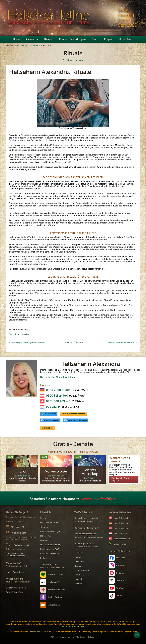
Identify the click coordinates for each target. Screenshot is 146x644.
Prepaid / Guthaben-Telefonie (73, 414)
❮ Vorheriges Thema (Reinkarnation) (27, 343)
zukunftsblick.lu (121, 534)
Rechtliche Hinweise (19, 334)
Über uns (44, 540)
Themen (49, 39)
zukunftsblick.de (121, 523)
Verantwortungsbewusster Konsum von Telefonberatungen (89, 535)
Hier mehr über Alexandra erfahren (57, 377)
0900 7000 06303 (58, 390)
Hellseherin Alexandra (50, 523)
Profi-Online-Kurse (15, 592)
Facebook (121, 558)
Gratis (95, 39)
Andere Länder (51, 413)
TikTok (119, 596)
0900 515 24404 (57, 396)
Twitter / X (121, 581)
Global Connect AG (38, 632)
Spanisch (78, 579)
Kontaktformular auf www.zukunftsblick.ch (16, 555)
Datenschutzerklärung (50, 545)
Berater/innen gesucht (16, 588)
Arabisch (78, 553)
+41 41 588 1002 (17, 527)
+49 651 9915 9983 (18, 533)
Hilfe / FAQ (45, 536)
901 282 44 (53, 407)
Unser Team (126, 39)
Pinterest (120, 573)
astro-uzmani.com (122, 539)
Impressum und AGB (50, 549)
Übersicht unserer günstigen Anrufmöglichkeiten (87, 520)
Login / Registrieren (15, 572)
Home (17, 39)
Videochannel (54, 605)
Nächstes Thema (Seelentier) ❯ (122, 343)
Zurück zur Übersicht (73, 60)
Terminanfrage (48, 428)
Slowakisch (79, 575)
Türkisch (78, 584)
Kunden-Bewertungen (72, 39)
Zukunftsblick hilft (56, 575)
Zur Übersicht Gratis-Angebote (121, 479)
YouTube (120, 588)
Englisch (78, 557)
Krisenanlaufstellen (56, 590)
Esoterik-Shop (120, 544)
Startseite (44, 518)
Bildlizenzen (46, 558)
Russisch (78, 566)
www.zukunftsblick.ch (99, 499)
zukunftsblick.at (121, 528)
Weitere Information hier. (73, 627)
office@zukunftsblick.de (19, 545)
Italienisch (79, 562)
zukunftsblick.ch (121, 518)
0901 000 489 (55, 401)
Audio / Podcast (55, 597)
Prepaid (109, 39)
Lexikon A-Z (53, 582)
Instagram (121, 565)
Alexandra (32, 39)
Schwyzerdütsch (82, 570)
